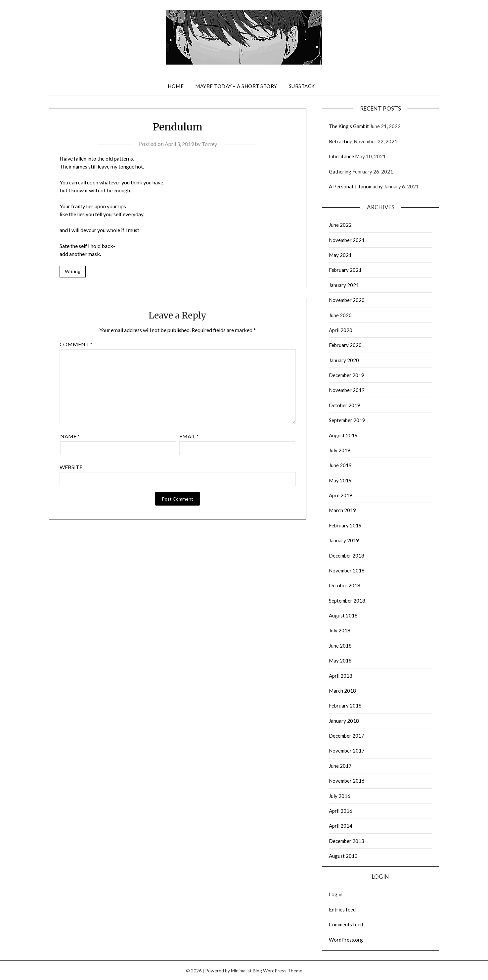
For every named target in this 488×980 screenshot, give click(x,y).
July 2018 (340, 630)
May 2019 (340, 480)
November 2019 (347, 390)
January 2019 (344, 540)
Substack (302, 86)
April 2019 (341, 495)
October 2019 (345, 405)
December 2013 (347, 841)
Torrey (211, 144)
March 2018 (342, 691)
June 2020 (340, 315)
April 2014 (341, 826)
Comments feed (346, 924)
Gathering (340, 171)
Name (70, 437)
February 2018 (345, 706)
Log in (336, 894)
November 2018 (347, 570)
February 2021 (345, 270)
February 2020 (345, 345)
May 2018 (340, 661)
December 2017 (347, 736)
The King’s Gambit (349, 126)
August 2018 (343, 615)
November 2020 (347, 300)
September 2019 (347, 420)
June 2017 (340, 766)
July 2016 (340, 796)
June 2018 (340, 646)
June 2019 (340, 465)
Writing (73, 272)
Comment (76, 345)
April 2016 (341, 811)
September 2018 (347, 601)
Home (176, 86)
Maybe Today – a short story (236, 86)
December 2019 (347, 375)
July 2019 (340, 450)
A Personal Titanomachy (356, 186)
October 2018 (345, 585)
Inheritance (341, 156)
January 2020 (344, 360)
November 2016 (347, 781)
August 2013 (343, 856)
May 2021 (340, 255)
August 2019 (343, 435)
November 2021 (347, 240)
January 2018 (344, 721)
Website (71, 468)
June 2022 (340, 225)
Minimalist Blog (246, 971)
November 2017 (347, 751)
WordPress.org (346, 940)
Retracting (341, 141)
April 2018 (341, 676)
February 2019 (345, 525)
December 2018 (347, 556)
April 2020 (341, 330)
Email (189, 437)
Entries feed (342, 909)
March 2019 (342, 510)
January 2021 (344, 285)
